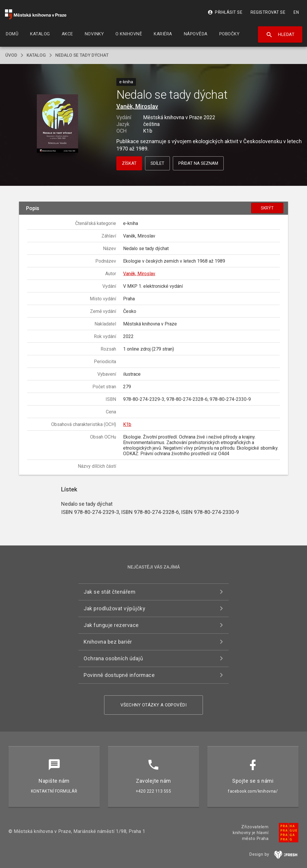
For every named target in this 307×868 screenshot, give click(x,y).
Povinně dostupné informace (119, 675)
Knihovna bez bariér (108, 642)
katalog (36, 55)
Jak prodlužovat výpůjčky (114, 608)
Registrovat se (268, 12)
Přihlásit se (225, 12)
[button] (57, 124)
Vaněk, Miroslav (137, 106)
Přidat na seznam (198, 163)
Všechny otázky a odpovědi (154, 705)
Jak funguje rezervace (111, 625)
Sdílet (157, 163)
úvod (11, 55)
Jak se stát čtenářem (109, 592)
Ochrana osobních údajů (113, 658)
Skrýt (267, 208)
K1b (127, 424)
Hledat (280, 35)
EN (296, 12)
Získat (129, 163)
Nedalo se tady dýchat (82, 55)
